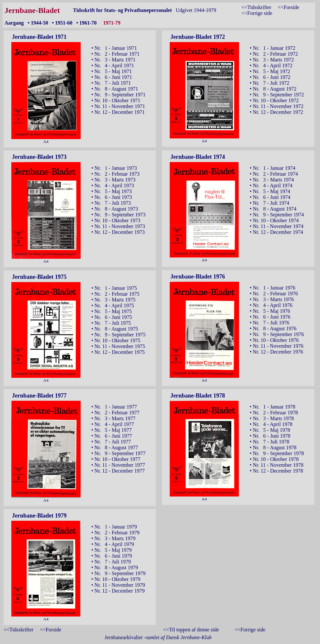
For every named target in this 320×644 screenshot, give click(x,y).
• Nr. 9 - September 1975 (118, 335)
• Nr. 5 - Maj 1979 (112, 550)
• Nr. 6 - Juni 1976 (270, 317)
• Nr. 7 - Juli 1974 (269, 203)
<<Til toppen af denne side (191, 630)
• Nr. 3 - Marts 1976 (272, 299)
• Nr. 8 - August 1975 (115, 329)
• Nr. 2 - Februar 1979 (115, 533)
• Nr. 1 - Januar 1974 (273, 168)
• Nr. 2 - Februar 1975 (115, 294)
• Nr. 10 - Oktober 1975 (116, 340)
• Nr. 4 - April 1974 (271, 186)
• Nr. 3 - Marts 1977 (113, 418)
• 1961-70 (86, 23)
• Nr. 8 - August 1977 (115, 448)
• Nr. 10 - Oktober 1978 (274, 459)
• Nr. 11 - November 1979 (118, 585)
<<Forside (289, 7)
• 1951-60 (62, 23)
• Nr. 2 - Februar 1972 (274, 54)
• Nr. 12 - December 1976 (276, 352)
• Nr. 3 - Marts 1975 (113, 300)
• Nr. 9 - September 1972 (277, 95)
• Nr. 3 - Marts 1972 (272, 60)
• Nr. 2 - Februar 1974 (274, 174)
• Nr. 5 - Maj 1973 (112, 191)
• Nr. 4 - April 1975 (113, 306)
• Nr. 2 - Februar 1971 (115, 54)
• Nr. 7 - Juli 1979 (111, 562)
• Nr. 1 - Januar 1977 (114, 407)
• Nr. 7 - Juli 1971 (111, 83)
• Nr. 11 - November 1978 (277, 465)
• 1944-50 (38, 23)
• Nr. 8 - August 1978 (273, 448)
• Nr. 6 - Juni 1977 (112, 436)
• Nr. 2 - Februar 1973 (115, 174)
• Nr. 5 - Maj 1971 (112, 71)
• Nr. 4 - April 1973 (113, 186)
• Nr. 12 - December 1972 (276, 112)
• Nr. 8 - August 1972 (273, 89)
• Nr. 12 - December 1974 (276, 232)
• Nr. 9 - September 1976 (277, 334)
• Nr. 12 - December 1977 (118, 471)
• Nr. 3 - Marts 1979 (113, 538)
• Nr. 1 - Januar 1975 (114, 288)
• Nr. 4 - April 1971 (113, 65)
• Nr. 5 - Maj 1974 (270, 191)
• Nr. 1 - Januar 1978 (273, 407)
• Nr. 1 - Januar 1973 (114, 168)
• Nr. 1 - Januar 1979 (114, 527)
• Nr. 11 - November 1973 (118, 226)
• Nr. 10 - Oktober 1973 (116, 220)
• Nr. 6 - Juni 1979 (112, 556)
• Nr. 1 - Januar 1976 (273, 288)
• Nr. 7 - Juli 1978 (269, 442)
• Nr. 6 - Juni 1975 (112, 317)
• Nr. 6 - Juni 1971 (112, 77)
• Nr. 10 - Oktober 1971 (116, 100)
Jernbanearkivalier (158, 637)
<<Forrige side (257, 13)
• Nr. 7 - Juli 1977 (111, 442)
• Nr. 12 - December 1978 (276, 471)
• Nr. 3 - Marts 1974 (272, 180)
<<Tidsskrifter (256, 7)
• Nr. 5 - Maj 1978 (270, 430)
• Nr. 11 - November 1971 (118, 106)
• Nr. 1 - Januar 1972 (273, 48)
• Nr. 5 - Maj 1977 (112, 430)
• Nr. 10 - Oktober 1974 (274, 220)
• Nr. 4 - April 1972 (271, 65)
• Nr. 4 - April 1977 (113, 424)
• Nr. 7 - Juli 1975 (111, 323)
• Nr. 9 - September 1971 (118, 95)
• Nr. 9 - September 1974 (277, 215)
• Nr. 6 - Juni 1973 (112, 197)
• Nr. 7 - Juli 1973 (111, 203)
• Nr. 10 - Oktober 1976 (274, 340)
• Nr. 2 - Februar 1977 (115, 413)
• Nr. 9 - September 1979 (118, 573)
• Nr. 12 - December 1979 (118, 591)
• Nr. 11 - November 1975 (118, 346)
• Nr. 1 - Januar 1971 (114, 48)
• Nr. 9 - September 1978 (277, 453)
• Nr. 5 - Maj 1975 (112, 311)
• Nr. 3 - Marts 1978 (272, 418)
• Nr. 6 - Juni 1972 (270, 77)
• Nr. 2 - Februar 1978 (274, 413)
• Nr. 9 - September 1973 (118, 215)
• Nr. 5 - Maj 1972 (270, 71)
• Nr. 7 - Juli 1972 (269, 83)
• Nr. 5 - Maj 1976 (270, 311)
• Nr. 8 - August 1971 (115, 89)
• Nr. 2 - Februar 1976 (274, 294)
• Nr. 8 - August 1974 (273, 209)
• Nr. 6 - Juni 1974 (270, 197)
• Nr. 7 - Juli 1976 (269, 323)
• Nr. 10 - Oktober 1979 (116, 579)
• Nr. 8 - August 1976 (273, 328)
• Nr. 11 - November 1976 (277, 346)
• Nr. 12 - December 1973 (118, 232)
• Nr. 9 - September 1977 (118, 453)
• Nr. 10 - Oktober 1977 (116, 459)
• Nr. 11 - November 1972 (277, 106)
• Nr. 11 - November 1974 (277, 226)
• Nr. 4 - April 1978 (271, 424)
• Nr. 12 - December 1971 (118, 112)
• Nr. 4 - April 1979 (113, 544)
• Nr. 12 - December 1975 (118, 352)
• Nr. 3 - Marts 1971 (113, 60)
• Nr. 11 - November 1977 (118, 465)
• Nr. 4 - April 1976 (271, 305)
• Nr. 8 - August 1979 (115, 568)
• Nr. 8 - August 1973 (115, 209)
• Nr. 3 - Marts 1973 (113, 180)
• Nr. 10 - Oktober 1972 (274, 100)
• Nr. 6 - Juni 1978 (270, 436)
